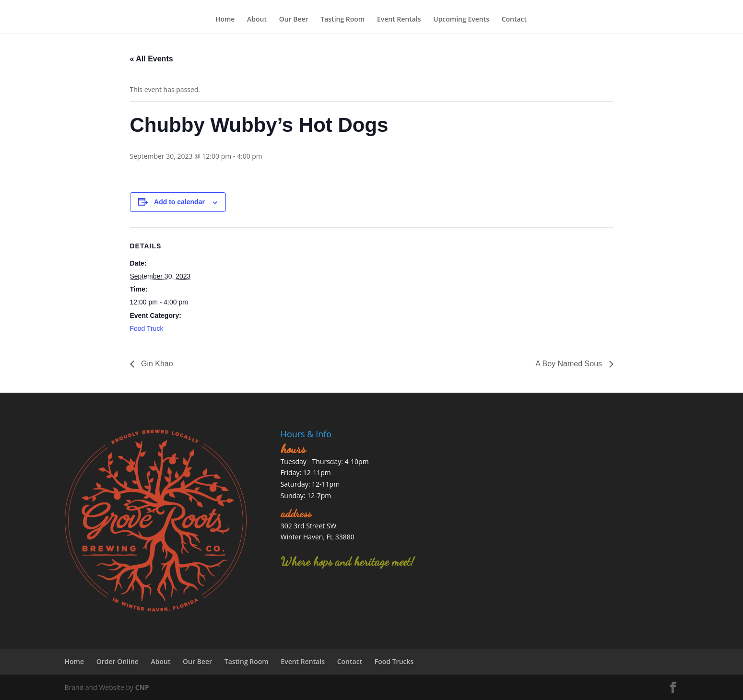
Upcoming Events (461, 20)
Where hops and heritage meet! (347, 562)
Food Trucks (394, 661)
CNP (142, 687)
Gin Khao (156, 364)
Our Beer (294, 20)
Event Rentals (399, 20)
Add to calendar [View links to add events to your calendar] (179, 202)
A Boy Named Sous (570, 364)
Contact (514, 20)
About (257, 20)
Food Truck (147, 328)
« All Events (152, 59)
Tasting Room (342, 20)
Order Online (118, 661)
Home (225, 20)
